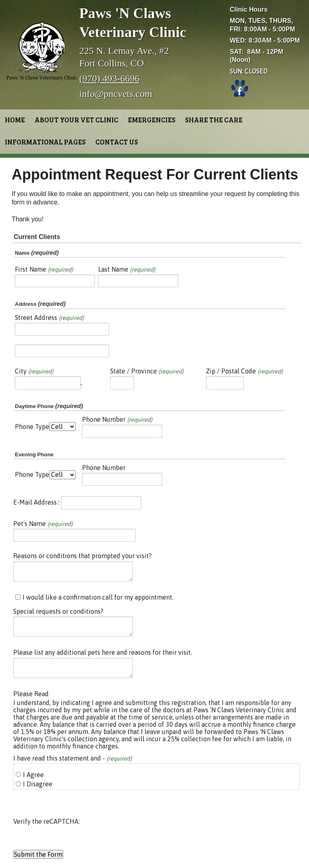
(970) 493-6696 (109, 78)
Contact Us (117, 142)
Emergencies (152, 120)
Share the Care (214, 120)
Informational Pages (45, 142)
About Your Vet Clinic (76, 120)
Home (15, 120)
